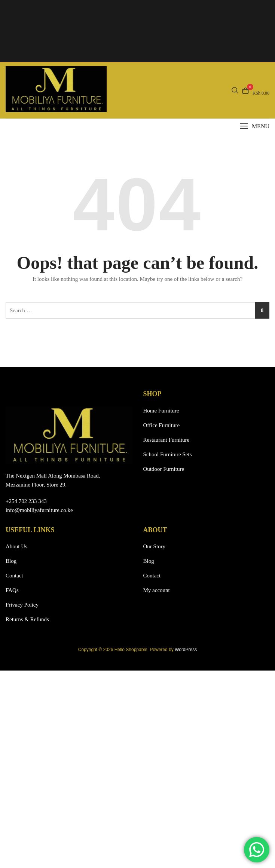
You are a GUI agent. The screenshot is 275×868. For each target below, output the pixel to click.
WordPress (186, 650)
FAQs (12, 590)
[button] (255, 126)
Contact (14, 576)
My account (157, 590)
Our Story (155, 546)
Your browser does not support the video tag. (138, 31)
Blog (11, 561)
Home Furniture (161, 411)
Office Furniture (162, 425)
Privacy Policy (22, 605)
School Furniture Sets (168, 454)
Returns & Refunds (27, 619)
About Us (16, 546)
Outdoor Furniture (164, 469)
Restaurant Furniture (166, 440)
